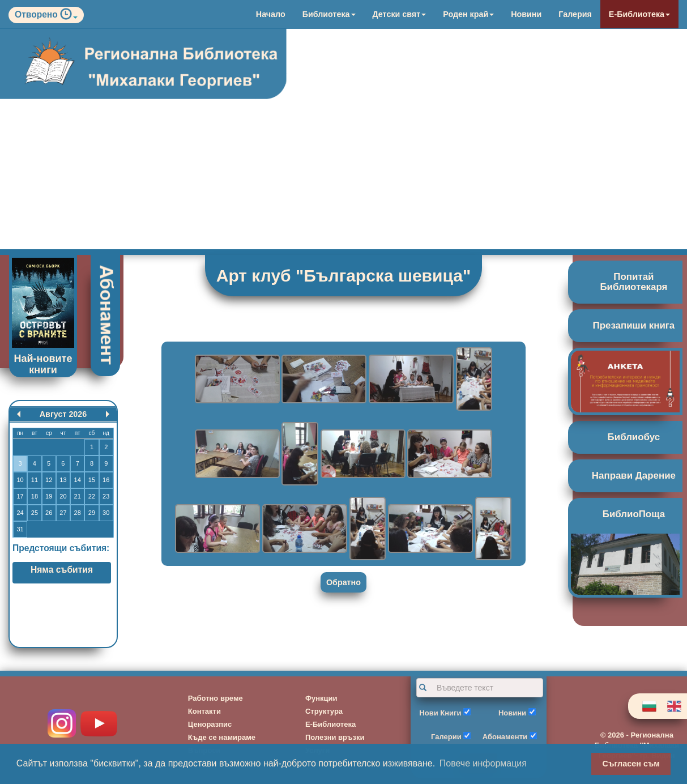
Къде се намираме (222, 737)
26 (49, 513)
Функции (321, 698)
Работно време (216, 698)
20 (63, 496)
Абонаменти (505, 737)
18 (35, 496)
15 (92, 480)
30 (106, 513)
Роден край (468, 14)
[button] (69, 17)
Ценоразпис (210, 724)
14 (78, 480)
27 (63, 513)
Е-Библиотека (639, 14)
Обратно (343, 582)
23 (106, 496)
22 (92, 496)
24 (20, 513)
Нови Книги (440, 713)
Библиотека (329, 14)
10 (20, 480)
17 (20, 496)
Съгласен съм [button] (631, 764)
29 (92, 513)
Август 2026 (63, 414)
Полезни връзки (335, 737)
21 (78, 496)
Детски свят (400, 14)
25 (35, 513)
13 (63, 480)
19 (49, 496)
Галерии (446, 737)
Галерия (575, 14)
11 (35, 480)
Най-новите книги (43, 364)
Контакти (204, 711)
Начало (271, 14)
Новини (526, 14)
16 (106, 480)
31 (20, 529)
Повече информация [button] (483, 763)
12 (49, 480)
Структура (324, 711)
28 (78, 513)
